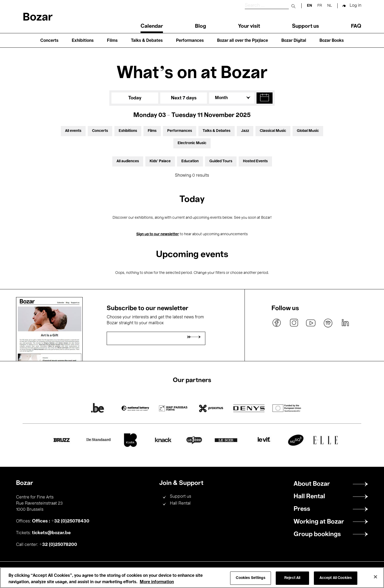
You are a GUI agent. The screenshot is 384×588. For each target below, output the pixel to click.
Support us (305, 26)
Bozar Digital (294, 41)
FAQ (356, 26)
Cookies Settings (250, 578)
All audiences (128, 161)
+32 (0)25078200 (58, 545)
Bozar (38, 18)
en (309, 6)
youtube (311, 323)
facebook (277, 323)
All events (73, 131)
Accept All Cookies (336, 578)
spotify (328, 323)
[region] (192, 578)
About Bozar (312, 484)
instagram (294, 323)
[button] (265, 98)
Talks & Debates (147, 41)
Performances (190, 41)
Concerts (49, 41)
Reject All (292, 578)
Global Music (308, 131)
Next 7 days (184, 98)
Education (190, 161)
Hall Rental (180, 504)
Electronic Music (192, 143)
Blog (201, 26)
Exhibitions (83, 41)
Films (112, 41)
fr (320, 6)
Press (302, 509)
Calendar (152, 26)
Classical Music (273, 131)
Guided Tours (221, 161)
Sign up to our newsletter (158, 234)
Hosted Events (255, 161)
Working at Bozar (319, 522)
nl (330, 6)
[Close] (375, 577)
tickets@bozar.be (51, 533)
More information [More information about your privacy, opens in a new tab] (157, 582)
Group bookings (317, 534)
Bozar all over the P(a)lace (243, 41)
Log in (355, 6)
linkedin (345, 323)
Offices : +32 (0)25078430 (61, 521)
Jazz (245, 131)
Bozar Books (332, 41)
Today (135, 98)
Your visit (249, 26)
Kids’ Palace (160, 161)
